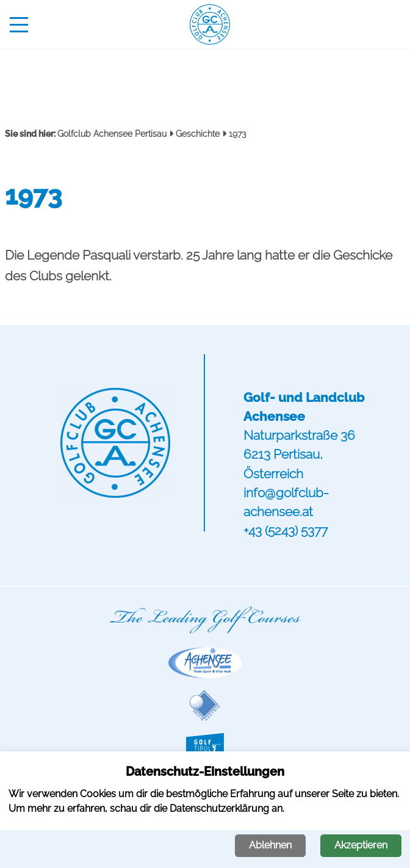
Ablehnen (270, 845)
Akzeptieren (361, 845)
